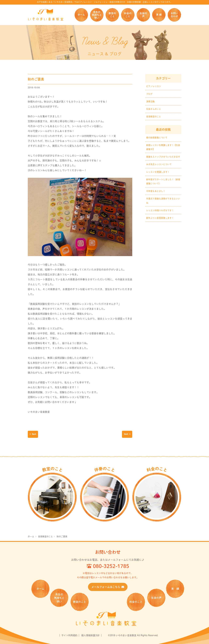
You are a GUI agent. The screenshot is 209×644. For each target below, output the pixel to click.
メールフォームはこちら (108, 587)
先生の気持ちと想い (97, 15)
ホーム (81, 15)
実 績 (159, 15)
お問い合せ (174, 15)
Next (126, 434)
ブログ (149, 94)
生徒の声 (143, 15)
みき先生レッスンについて (159, 164)
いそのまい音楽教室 (46, 15)
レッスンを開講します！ (158, 172)
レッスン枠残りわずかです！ (160, 210)
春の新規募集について (157, 138)
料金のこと (128, 15)
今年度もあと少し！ (156, 191)
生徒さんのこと (154, 109)
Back (34, 434)
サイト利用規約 (69, 635)
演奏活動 (150, 101)
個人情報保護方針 (90, 635)
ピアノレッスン (154, 86)
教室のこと (112, 15)
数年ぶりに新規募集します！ (160, 218)
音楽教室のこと (154, 117)
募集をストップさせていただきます (163, 157)
